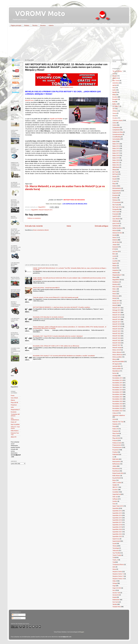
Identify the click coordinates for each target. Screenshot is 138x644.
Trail (114, 557)
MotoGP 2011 (117, 308)
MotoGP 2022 (117, 333)
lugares (115, 263)
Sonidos (115, 501)
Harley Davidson (117, 228)
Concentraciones (117, 134)
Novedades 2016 (118, 385)
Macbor (115, 266)
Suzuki (114, 543)
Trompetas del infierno (15, 415)
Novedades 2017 (118, 387)
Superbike (116, 508)
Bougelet (115, 99)
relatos (115, 466)
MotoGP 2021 (117, 331)
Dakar (114, 141)
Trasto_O (115, 560)
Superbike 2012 (117, 511)
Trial (114, 562)
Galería (51, 25)
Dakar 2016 (116, 151)
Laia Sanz (115, 251)
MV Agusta (116, 364)
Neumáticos (116, 371)
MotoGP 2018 (117, 324)
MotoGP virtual (117, 347)
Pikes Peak (116, 433)
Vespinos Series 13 (118, 576)
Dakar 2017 (116, 153)
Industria (115, 240)
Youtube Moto (117, 607)
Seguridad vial (117, 494)
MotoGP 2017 (117, 322)
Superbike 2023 (117, 536)
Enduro (115, 186)
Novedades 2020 (118, 394)
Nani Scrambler (15, 424)
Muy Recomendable (118, 361)
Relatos (27, 25)
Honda (114, 235)
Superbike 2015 (117, 518)
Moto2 (114, 291)
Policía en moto (117, 443)
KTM (114, 249)
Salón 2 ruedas (117, 482)
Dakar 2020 (116, 160)
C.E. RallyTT (116, 106)
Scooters (115, 490)
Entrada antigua (101, 226)
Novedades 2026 (118, 408)
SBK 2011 (115, 487)
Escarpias (14, 412)
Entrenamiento (117, 188)
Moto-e (115, 289)
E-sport (115, 181)
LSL (114, 258)
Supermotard (116, 541)
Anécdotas (116, 83)
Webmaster (116, 600)
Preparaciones (117, 445)
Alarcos (115, 76)
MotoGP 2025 (117, 340)
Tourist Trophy (117, 555)
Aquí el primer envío (67, 87)
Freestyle (115, 214)
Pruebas (115, 452)
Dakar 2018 (116, 155)
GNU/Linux (116, 221)
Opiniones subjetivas (119, 415)
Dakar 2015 (116, 148)
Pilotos (115, 436)
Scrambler (115, 492)
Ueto (12, 407)
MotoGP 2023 (117, 336)
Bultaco (115, 104)
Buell (114, 102)
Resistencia (116, 468)
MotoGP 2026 (117, 343)
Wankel (115, 597)
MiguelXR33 (35, 210)
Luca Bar (115, 261)
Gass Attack (14, 398)
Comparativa (116, 127)
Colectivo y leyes (117, 120)
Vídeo (114, 581)
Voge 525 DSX (117, 588)
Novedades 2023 (118, 401)
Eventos (115, 198)
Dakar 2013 (116, 144)
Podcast (115, 440)
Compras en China (118, 132)
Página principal (16, 25)
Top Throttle (116, 553)
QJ (113, 457)
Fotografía (116, 209)
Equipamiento (116, 191)
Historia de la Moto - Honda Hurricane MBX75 (46, 288)
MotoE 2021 (116, 303)
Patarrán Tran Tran (118, 422)
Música (114, 359)
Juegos (115, 244)
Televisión (116, 550)
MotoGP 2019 (117, 326)
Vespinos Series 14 (118, 579)
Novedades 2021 (118, 397)
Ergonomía (116, 193)
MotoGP (41, 210)
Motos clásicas (117, 352)
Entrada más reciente (34, 226)
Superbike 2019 (117, 527)
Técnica (35, 25)
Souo (114, 504)
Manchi (114, 268)
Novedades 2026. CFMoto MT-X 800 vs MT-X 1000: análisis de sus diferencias (56, 346)
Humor (114, 237)
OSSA (114, 419)
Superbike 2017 (117, 522)
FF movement (116, 202)
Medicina (115, 273)
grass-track (116, 223)
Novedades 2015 (118, 383)
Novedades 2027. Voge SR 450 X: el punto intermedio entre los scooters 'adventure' (58, 336)
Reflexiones (116, 464)
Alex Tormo (116, 81)
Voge (114, 586)
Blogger (82, 632)
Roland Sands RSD (118, 473)
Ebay (114, 184)
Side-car (115, 497)
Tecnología (116, 548)
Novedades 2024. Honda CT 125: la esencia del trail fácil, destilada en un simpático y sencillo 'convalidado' (64, 356)
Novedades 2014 (118, 380)
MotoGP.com (29, 100)
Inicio (69, 226)
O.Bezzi (115, 413)
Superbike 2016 (117, 520)
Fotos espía (116, 212)
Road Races (116, 471)
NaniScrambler (117, 369)
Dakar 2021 (116, 162)
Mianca (13, 400)
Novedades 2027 (118, 411)
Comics (115, 125)
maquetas (115, 270)
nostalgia (115, 376)
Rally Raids (116, 459)
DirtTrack (115, 174)
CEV (114, 109)
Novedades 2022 (118, 399)
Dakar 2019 (116, 158)
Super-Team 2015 (118, 506)
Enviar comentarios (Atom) (41, 230)
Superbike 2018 (117, 525)
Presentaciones (117, 447)
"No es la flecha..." (118, 71)
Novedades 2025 (118, 406)
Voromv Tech (116, 593)
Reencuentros (117, 461)
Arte (114, 88)
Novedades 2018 (118, 390)
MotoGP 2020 (117, 329)
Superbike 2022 (117, 534)
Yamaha (115, 604)
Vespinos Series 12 (118, 574)
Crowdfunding (117, 137)
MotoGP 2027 (117, 345)
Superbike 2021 (117, 532)
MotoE (114, 298)
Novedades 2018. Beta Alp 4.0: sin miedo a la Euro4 (48, 317)
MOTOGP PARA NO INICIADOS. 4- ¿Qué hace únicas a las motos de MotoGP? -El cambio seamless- (62, 307)
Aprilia (114, 85)
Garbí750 (115, 216)
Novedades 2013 (118, 378)
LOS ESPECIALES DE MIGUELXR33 (75, 204)
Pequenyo (14, 405)
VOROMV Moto (38, 13)
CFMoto (115, 111)
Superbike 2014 (117, 515)
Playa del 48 (14, 402)
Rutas (114, 480)
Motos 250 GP (117, 350)
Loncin (114, 256)
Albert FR (14, 437)
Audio (114, 90)
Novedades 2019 (118, 392)
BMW (114, 95)
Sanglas (115, 485)
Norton (115, 373)
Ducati (114, 179)
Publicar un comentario (34, 218)
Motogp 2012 (117, 310)
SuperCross (116, 539)
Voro (114, 590)
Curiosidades (116, 139)
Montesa (115, 284)
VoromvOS (116, 595)
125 (114, 73)
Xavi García (116, 602)
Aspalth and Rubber (56, 119)
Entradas (15, 615)
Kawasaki (115, 247)
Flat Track (115, 205)
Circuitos (115, 118)
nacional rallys (117, 366)
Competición (116, 130)
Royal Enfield (116, 478)
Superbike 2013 (117, 513)
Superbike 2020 (117, 529)
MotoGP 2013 (117, 312)
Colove (115, 123)
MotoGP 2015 (48, 210)
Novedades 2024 (118, 404)
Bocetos (43, 25)
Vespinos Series (117, 572)
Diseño (115, 176)
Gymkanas (116, 226)
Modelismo (116, 282)
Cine (114, 116)
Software (115, 499)
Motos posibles (117, 357)
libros (114, 254)
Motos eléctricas (117, 355)
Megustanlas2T (15, 410)
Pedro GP (14, 422)
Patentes (115, 424)
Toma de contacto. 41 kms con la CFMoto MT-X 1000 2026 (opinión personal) (56, 297)
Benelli (114, 92)
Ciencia (115, 113)
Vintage (115, 583)
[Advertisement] (68, 44)
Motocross (116, 296)
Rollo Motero (15, 431)
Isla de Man (116, 242)
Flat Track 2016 (117, 207)
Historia (115, 230)
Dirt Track (115, 172)
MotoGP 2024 (117, 338)
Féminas (115, 200)
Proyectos (116, 450)
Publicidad (115, 454)
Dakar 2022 (116, 165)
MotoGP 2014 (117, 315)
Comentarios (17, 618)
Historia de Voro (117, 233)
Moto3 (114, 294)
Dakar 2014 (116, 146)
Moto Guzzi (116, 287)
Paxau (13, 395)
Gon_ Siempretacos (15, 419)
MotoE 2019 (116, 301)
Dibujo (114, 170)
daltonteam (116, 167)
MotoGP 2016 (117, 319)
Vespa (114, 569)
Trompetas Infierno (118, 564)
